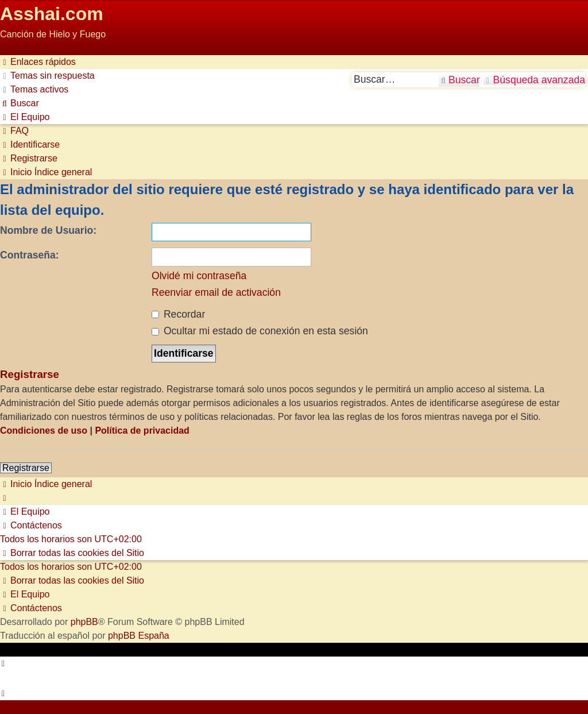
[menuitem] (47, 76)
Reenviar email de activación (216, 292)
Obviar (13, 48)
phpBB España (139, 636)
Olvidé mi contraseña (199, 276)
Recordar (178, 314)
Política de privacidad (142, 431)
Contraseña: (30, 255)
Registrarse (26, 468)
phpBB (84, 622)
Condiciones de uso (44, 431)
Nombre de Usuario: (48, 230)
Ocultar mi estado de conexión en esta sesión (260, 331)
